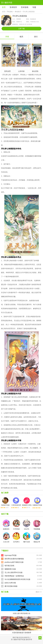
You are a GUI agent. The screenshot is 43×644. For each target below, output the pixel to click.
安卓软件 (13, 7)
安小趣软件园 (7, 3)
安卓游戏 (25, 7)
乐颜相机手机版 (37, 502)
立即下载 (21, 29)
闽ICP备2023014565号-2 (22, 637)
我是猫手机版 (5, 502)
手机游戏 (10, 12)
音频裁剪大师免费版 (27, 502)
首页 (4, 7)
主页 (3, 12)
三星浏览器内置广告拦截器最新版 (16, 502)
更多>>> (39, 592)
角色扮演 (18, 12)
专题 (34, 7)
